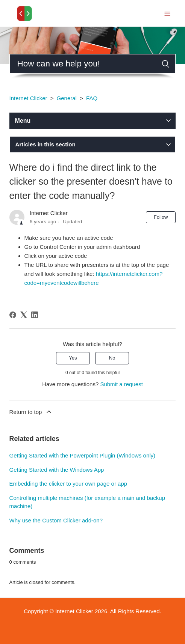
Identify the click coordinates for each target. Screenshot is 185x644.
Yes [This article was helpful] (73, 358)
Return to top (31, 412)
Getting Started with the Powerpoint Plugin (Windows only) (83, 455)
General (67, 98)
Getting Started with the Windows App (57, 470)
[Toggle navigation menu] (167, 13)
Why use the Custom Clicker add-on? (56, 520)
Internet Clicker (28, 98)
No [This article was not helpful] (112, 358)
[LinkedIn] (35, 315)
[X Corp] (24, 315)
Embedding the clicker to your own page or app (68, 484)
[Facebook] (13, 315)
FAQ (92, 98)
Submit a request (121, 384)
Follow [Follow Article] (161, 217)
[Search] (93, 64)
